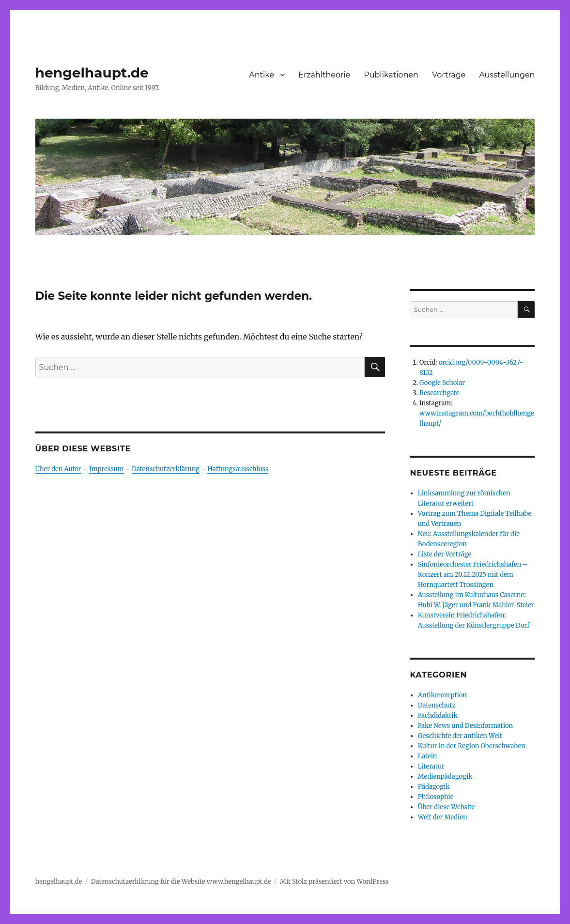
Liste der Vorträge (445, 554)
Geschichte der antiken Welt (460, 736)
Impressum (106, 469)
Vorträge (449, 75)
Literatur (431, 766)
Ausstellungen (507, 75)
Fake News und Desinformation (466, 726)
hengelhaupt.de (92, 73)
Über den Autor (58, 469)
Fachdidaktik (438, 716)
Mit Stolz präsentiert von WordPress (334, 882)
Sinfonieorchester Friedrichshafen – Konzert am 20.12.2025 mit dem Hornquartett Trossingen (473, 575)
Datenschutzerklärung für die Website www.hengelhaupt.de (181, 882)
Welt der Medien (443, 817)
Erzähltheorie (324, 75)
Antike (262, 75)
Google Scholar (442, 383)
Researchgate (439, 393)
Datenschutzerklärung (166, 469)
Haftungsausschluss (238, 469)
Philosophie (436, 797)
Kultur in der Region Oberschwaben (472, 746)
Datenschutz (437, 705)
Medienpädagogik (445, 777)
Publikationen (391, 75)
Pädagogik (434, 787)
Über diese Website (447, 807)
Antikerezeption (442, 695)
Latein (428, 756)
